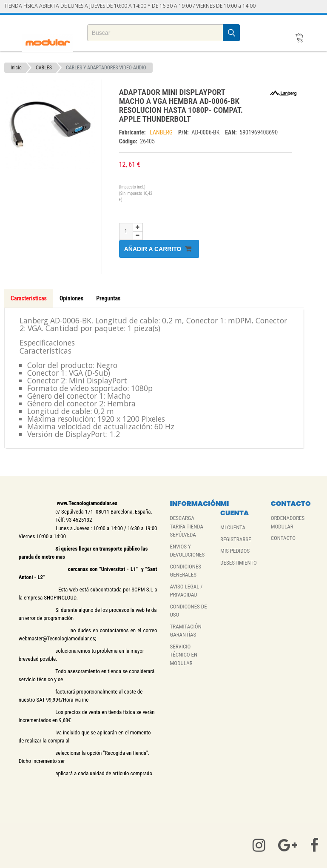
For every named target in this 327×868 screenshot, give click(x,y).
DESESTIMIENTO (239, 563)
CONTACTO (283, 538)
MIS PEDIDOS (235, 551)
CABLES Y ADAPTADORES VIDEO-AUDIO (106, 68)
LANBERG (162, 132)
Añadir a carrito (158, 249)
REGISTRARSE (236, 539)
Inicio (16, 68)
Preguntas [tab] (108, 298)
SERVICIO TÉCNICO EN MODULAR (183, 655)
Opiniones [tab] (71, 298)
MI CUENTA (233, 527)
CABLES (44, 68)
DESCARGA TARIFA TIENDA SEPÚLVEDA (186, 526)
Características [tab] (29, 298)
